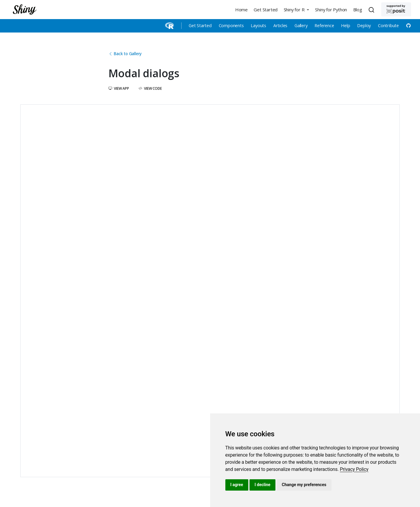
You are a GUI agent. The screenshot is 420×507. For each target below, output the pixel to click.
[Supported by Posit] (396, 9)
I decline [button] (262, 485)
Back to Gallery (125, 54)
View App (119, 88)
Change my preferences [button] (304, 485)
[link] (354, 469)
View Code (150, 88)
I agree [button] (237, 485)
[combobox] (372, 10)
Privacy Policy (354, 469)
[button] (296, 9)
